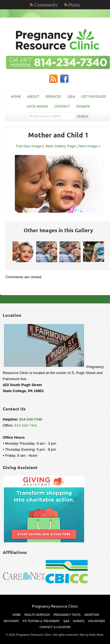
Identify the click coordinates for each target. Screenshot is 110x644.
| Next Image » (89, 146)
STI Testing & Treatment (41, 621)
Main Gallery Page (61, 146)
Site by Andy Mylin (91, 635)
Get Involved (94, 96)
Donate (83, 106)
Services (53, 96)
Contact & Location (55, 627)
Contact (62, 106)
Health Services (37, 615)
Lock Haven (37, 106)
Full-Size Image (29, 146)
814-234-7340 (31, 419)
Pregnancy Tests (67, 615)
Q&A (71, 96)
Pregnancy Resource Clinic (55, 606)
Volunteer (97, 621)
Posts (74, 5)
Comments (46, 5)
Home (16, 96)
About (33, 96)
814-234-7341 (26, 425)
